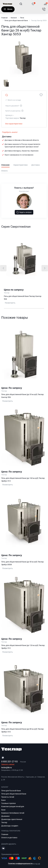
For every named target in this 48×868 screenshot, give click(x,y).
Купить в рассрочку (15, 111)
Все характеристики (14, 124)
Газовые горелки (8, 803)
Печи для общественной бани (16, 20)
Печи (22, 18)
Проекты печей (8, 797)
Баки (3, 800)
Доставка (36, 165)
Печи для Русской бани (11, 791)
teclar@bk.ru (7, 768)
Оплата (4, 171)
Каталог (5, 9)
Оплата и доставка (9, 838)
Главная (4, 18)
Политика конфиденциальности (20, 863)
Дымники (5, 816)
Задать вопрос (24, 212)
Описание (5, 165)
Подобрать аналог (10, 132)
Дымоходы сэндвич (10, 826)
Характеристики (20, 165)
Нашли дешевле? (14, 106)
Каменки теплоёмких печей (13, 813)
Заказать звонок (8, 764)
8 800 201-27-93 (9, 761)
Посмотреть (10, 303)
